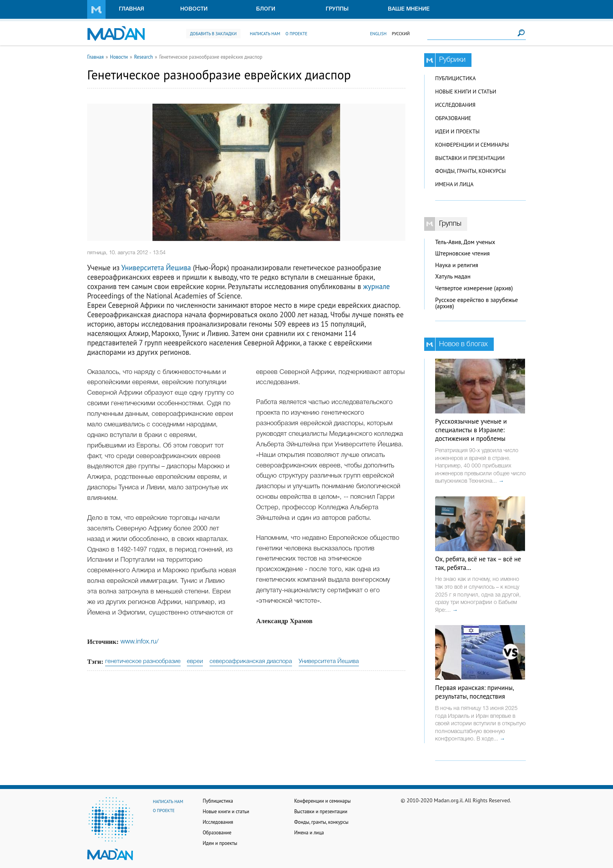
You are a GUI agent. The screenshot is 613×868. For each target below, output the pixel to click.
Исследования (455, 105)
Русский (401, 34)
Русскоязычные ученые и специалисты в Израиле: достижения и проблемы (471, 430)
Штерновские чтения (462, 253)
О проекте (296, 34)
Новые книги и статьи (466, 92)
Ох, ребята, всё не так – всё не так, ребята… (478, 563)
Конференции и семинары (472, 145)
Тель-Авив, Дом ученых (465, 242)
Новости (194, 9)
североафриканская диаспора (251, 661)
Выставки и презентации (470, 158)
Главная (132, 9)
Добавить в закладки (213, 34)
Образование (453, 118)
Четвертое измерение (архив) (474, 288)
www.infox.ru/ (140, 642)
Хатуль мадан (453, 276)
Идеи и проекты (457, 131)
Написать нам (265, 34)
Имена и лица (454, 184)
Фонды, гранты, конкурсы (471, 171)
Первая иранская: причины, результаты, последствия (474, 692)
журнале (377, 286)
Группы (337, 9)
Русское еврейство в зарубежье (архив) (477, 303)
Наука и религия (457, 265)
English (378, 34)
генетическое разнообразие (143, 661)
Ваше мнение (409, 9)
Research (143, 57)
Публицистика (455, 78)
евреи (195, 661)
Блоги (266, 9)
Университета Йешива (156, 268)
